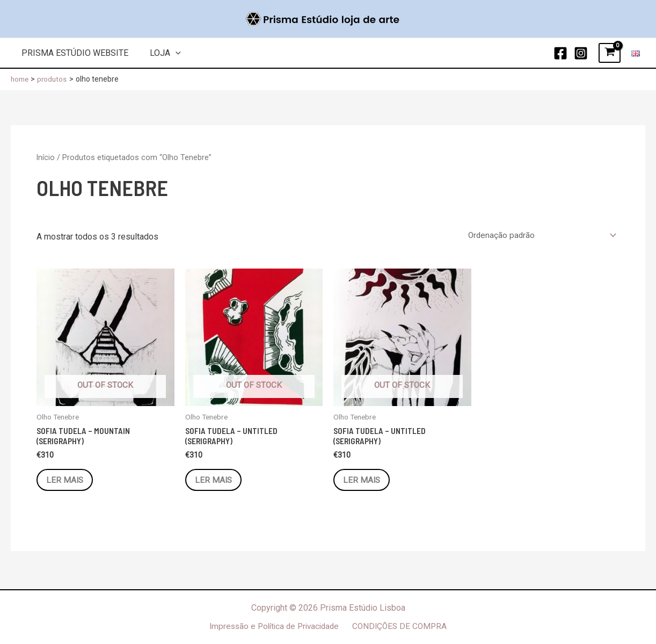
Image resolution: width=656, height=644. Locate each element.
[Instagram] (581, 53)
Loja (159, 53)
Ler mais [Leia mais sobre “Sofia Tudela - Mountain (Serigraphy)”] (67, 482)
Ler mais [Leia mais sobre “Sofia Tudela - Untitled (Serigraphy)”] (216, 482)
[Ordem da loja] (539, 236)
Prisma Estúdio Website (73, 53)
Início (46, 157)
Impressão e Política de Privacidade (275, 627)
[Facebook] (560, 53)
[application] (169, 53)
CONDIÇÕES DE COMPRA (401, 627)
